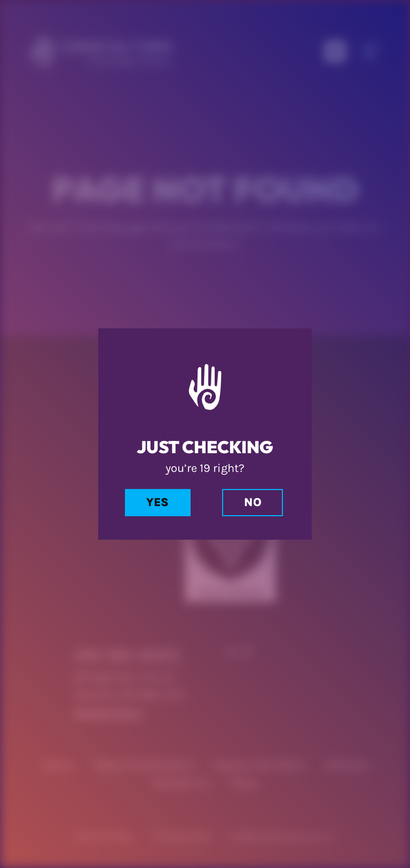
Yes (157, 502)
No (253, 502)
